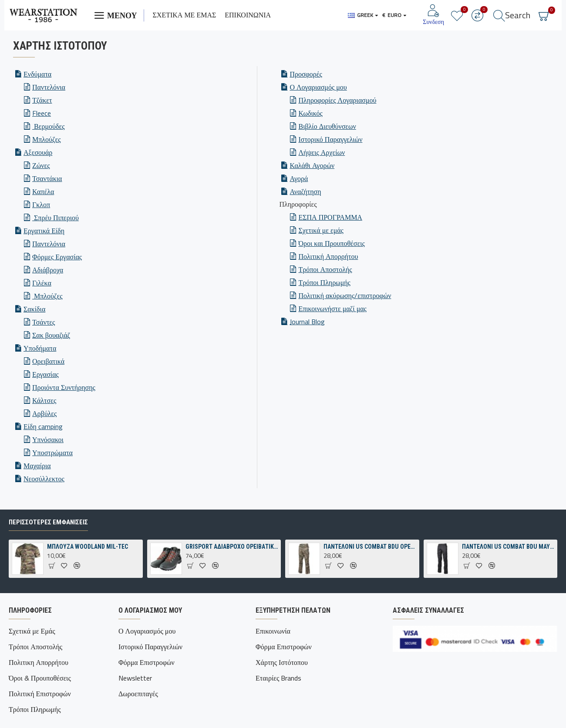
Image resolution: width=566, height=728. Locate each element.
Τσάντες (44, 322)
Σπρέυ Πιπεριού (56, 218)
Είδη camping (43, 426)
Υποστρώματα (52, 453)
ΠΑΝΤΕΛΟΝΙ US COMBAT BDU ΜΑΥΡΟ (508, 565)
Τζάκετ (42, 100)
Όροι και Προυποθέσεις (331, 243)
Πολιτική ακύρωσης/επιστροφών (345, 295)
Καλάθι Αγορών (312, 165)
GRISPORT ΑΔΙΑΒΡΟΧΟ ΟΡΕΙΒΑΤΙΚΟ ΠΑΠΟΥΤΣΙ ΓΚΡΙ (232, 565)
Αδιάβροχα (48, 270)
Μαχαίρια (37, 466)
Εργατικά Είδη (44, 231)
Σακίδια (34, 309)
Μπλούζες (47, 139)
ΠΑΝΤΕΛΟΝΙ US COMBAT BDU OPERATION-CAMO (370, 565)
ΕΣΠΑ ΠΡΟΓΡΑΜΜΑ (330, 217)
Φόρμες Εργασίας (57, 257)
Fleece (42, 113)
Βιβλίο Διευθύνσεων (327, 126)
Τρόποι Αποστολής (325, 269)
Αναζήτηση (305, 191)
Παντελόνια (49, 87)
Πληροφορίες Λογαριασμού (337, 100)
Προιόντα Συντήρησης (64, 387)
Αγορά (299, 178)
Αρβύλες (44, 413)
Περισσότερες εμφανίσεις (48, 540)
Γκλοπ (41, 205)
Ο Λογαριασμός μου (318, 87)
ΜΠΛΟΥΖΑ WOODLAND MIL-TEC (88, 565)
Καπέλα (43, 191)
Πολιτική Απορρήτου (328, 256)
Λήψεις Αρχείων (322, 152)
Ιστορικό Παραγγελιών (330, 139)
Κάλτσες (44, 400)
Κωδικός (310, 113)
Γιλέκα (42, 283)
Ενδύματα (37, 74)
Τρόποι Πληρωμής (324, 282)
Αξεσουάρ (38, 152)
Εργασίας (45, 374)
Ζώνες (41, 165)
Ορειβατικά (48, 361)
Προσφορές (306, 74)
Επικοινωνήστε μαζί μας (332, 309)
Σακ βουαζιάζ (51, 335)
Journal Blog (307, 322)
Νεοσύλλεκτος (44, 479)
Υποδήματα (40, 348)
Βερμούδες (48, 126)
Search (518, 15)
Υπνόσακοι (48, 439)
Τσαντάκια (47, 178)
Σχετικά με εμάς (321, 230)
